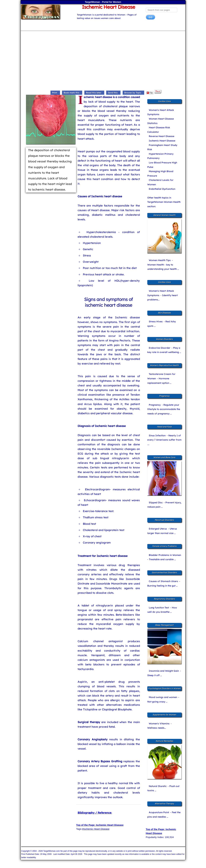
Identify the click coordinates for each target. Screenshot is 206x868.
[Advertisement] (103, 61)
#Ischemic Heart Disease (96, 829)
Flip (150, 93)
